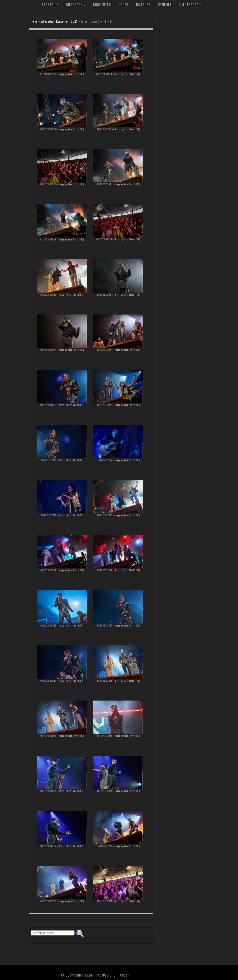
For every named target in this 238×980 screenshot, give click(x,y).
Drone (123, 4)
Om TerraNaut (191, 4)
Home (34, 21)
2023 (74, 21)
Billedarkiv (76, 4)
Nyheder (165, 4)
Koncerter (102, 4)
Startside (50, 4)
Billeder (143, 4)
